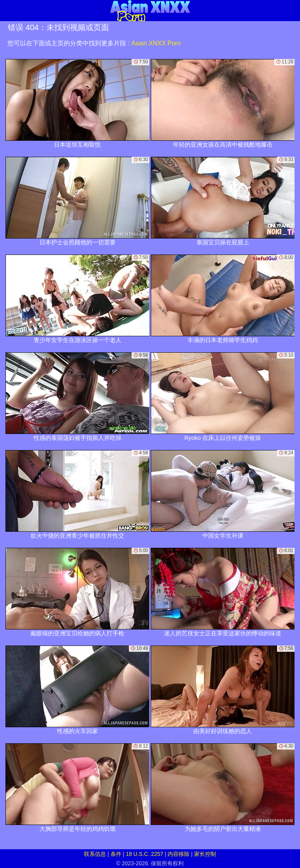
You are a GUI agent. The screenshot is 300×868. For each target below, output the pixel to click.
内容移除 (179, 854)
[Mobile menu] (7, 11)
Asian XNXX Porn (156, 43)
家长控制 (205, 854)
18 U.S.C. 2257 (145, 854)
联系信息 (95, 854)
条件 (116, 854)
